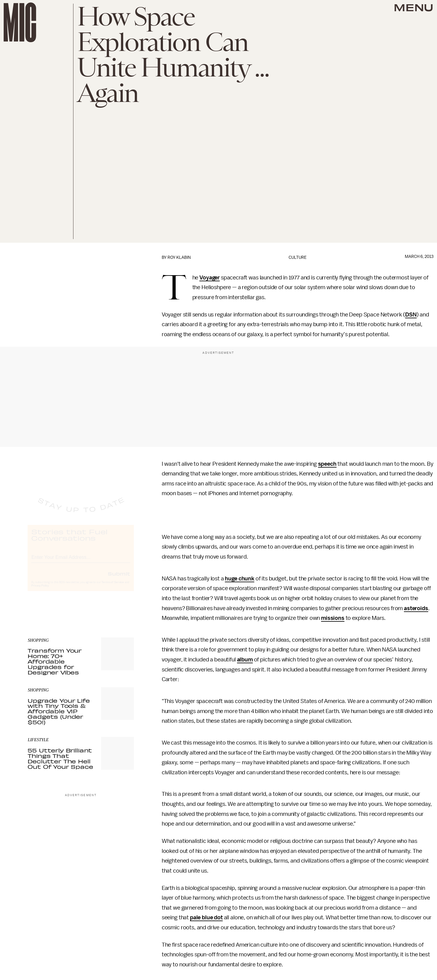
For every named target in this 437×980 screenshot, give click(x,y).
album (245, 660)
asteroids (416, 608)
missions (333, 618)
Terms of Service (113, 588)
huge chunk (239, 579)
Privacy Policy (40, 591)
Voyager (210, 278)
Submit (119, 579)
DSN (411, 315)
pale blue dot (206, 917)
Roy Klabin (179, 257)
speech (327, 464)
